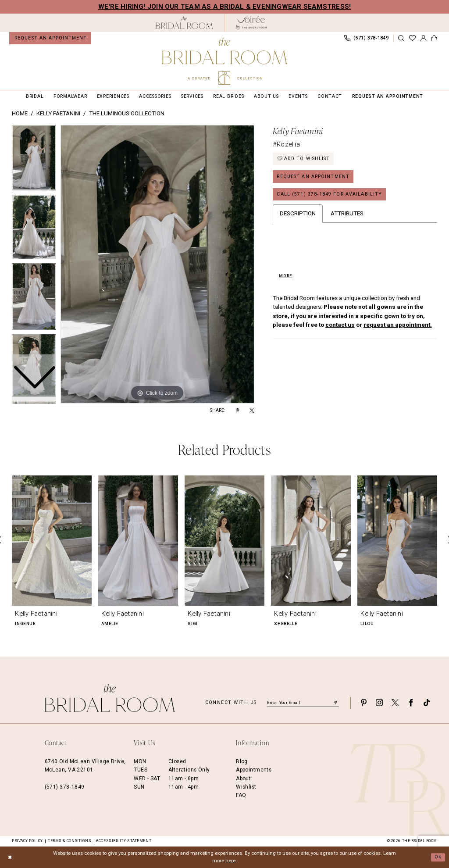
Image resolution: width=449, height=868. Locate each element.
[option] (34, 229)
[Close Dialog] (10, 857)
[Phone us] (366, 38)
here (230, 861)
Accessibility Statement (124, 841)
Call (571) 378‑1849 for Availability (329, 194)
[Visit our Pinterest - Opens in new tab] (363, 703)
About (243, 779)
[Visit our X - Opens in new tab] (395, 703)
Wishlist (246, 787)
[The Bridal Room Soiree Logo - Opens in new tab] (251, 23)
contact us (340, 325)
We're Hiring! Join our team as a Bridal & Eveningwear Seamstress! (225, 7)
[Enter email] (303, 703)
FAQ (241, 795)
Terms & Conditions (69, 841)
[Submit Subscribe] (335, 703)
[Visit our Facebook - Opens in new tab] (411, 703)
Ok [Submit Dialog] (438, 857)
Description (298, 213)
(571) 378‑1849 (65, 787)
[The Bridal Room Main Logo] (224, 61)
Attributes (347, 213)
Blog (242, 761)
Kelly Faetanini (58, 113)
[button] (423, 38)
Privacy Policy (27, 841)
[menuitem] (50, 38)
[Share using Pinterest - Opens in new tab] (237, 411)
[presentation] (52, 540)
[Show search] (401, 38)
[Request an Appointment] (50, 38)
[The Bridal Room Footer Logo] (110, 698)
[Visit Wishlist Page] (412, 38)
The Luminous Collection (127, 113)
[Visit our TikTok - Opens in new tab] (427, 703)
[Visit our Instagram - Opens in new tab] (379, 703)
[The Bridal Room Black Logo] (184, 23)
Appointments (254, 770)
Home (20, 113)
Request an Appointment (313, 177)
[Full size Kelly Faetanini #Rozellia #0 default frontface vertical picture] (157, 264)
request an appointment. (398, 325)
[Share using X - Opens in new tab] (252, 411)
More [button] (286, 276)
